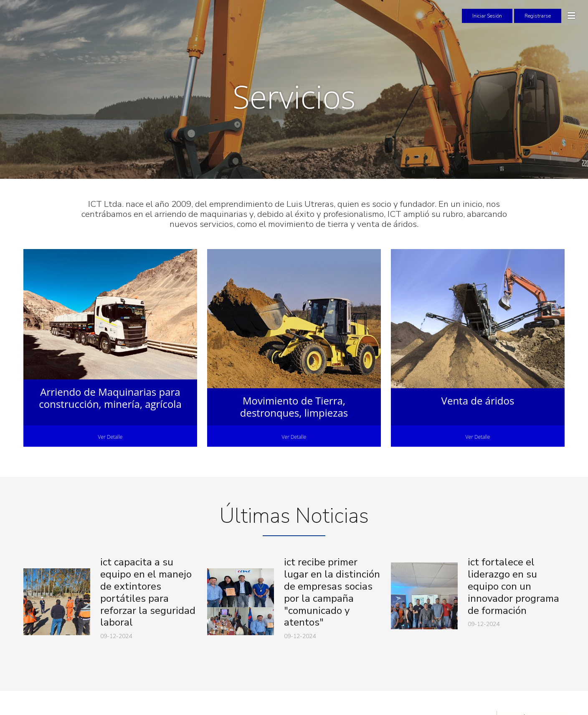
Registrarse (538, 16)
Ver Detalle (110, 437)
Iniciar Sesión (487, 16)
